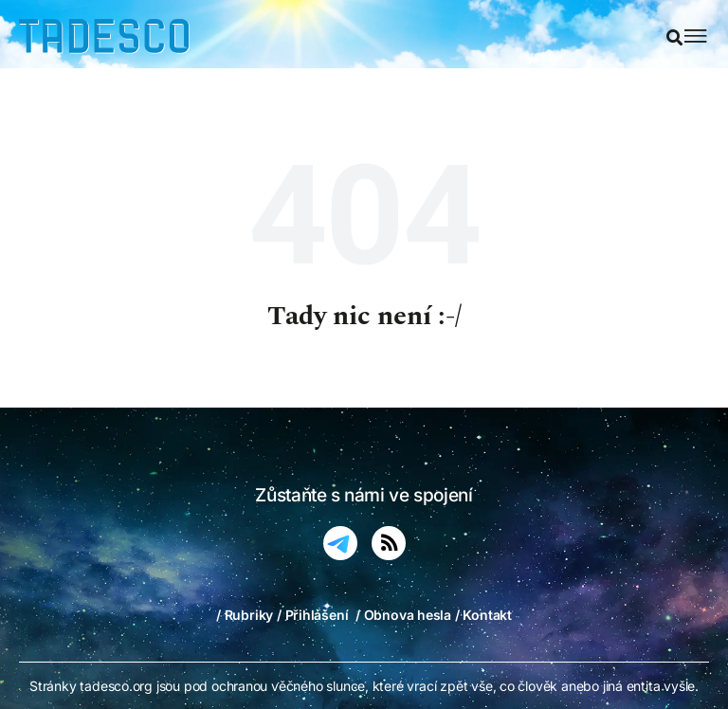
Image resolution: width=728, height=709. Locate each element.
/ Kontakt (483, 615)
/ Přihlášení (312, 615)
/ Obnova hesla (403, 615)
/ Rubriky (245, 615)
